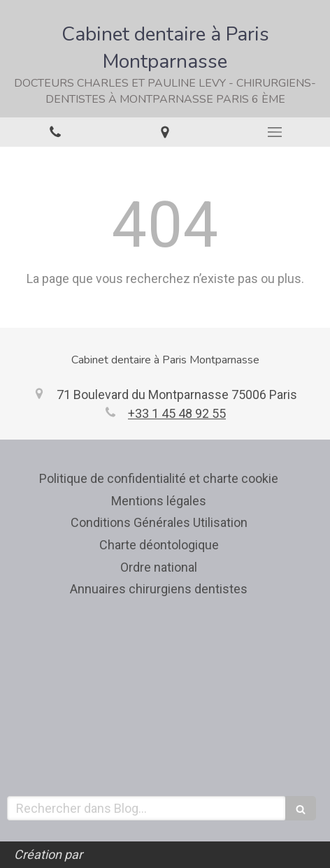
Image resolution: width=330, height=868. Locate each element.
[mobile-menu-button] (275, 132)
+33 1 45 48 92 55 (177, 413)
